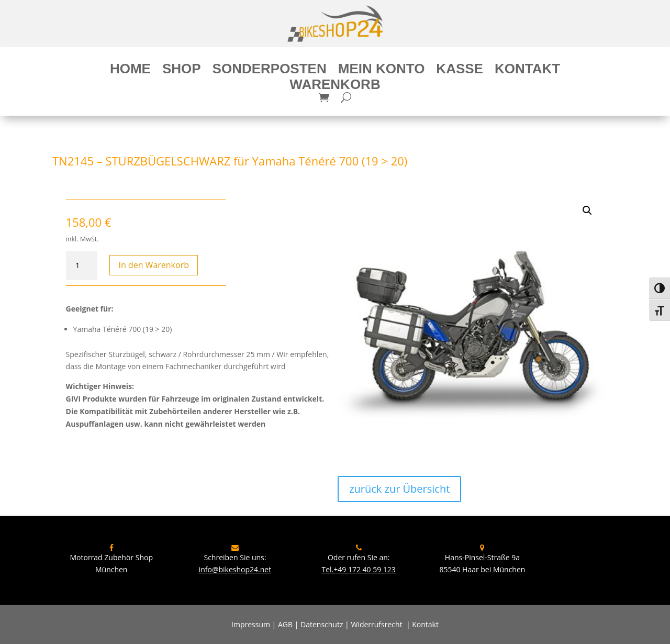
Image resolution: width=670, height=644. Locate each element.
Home (130, 71)
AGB (285, 624)
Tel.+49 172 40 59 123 (358, 569)
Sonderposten (270, 71)
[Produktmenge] (82, 265)
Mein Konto (382, 71)
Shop (182, 71)
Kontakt (527, 71)
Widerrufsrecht (376, 624)
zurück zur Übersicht (399, 489)
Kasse (460, 71)
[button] (587, 210)
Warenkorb (335, 86)
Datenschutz (322, 624)
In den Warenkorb (154, 265)
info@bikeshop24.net (235, 569)
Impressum (251, 624)
